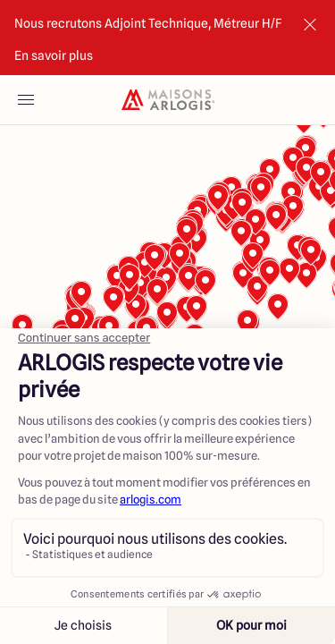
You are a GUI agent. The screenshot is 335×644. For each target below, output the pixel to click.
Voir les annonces (250, 608)
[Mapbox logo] (45, 530)
